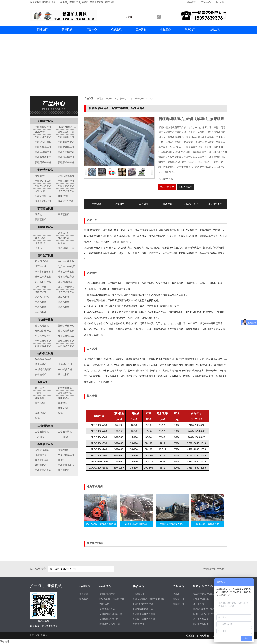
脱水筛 (38, 248)
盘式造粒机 (64, 470)
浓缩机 (38, 393)
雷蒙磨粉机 (41, 220)
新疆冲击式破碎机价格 (144, 614)
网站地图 (221, 2)
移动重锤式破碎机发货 (208, 524)
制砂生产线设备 (66, 191)
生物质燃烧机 (65, 432)
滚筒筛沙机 (41, 191)
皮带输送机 (41, 375)
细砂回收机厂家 (66, 248)
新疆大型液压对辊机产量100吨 (148, 599)
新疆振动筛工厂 (43, 157)
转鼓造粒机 (41, 465)
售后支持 (84, 594)
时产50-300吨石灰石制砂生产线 (209, 609)
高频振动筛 (64, 398)
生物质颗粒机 (45, 426)
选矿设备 (43, 382)
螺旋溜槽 (40, 398)
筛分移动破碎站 (66, 326)
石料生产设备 (45, 256)
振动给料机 (64, 375)
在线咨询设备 (186, 187)
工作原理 (144, 204)
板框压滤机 (41, 388)
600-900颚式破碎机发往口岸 (101, 524)
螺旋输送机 (41, 364)
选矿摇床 (63, 403)
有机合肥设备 (45, 444)
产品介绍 (96, 204)
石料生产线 (41, 287)
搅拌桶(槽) (41, 403)
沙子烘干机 (41, 243)
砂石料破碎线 (65, 282)
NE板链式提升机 (43, 370)
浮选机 (38, 418)
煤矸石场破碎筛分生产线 (172, 524)
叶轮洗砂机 (41, 176)
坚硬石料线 (64, 297)
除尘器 (61, 243)
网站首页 (191, 2)
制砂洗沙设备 (45, 170)
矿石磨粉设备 (45, 209)
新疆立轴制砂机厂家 (143, 609)
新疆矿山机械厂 (105, 99)
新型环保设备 (45, 227)
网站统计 (5, 642)
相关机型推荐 (215, 204)
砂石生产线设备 (66, 272)
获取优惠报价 (167, 187)
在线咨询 (215, 30)
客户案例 (141, 30)
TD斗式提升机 (65, 370)
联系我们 (190, 30)
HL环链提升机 (65, 364)
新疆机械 (67, 30)
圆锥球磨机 (41, 413)
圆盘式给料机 (65, 393)
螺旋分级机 (64, 408)
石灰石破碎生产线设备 (204, 594)
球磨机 (38, 215)
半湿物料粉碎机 (66, 455)
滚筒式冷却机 (42, 450)
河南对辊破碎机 (43, 127)
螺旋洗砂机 (64, 196)
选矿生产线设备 (43, 277)
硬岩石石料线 (42, 297)
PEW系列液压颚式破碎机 (112, 599)
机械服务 (166, 30)
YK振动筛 (40, 132)
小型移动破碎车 (43, 336)
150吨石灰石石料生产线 (205, 614)
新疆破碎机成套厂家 (110, 624)
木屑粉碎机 (41, 437)
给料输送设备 (45, 354)
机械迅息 (116, 30)
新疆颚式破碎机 (66, 163)
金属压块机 (41, 238)
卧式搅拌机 (64, 450)
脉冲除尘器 (64, 238)
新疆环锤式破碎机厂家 (111, 614)
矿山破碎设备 (45, 121)
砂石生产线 (41, 267)
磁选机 (61, 413)
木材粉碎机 (64, 437)
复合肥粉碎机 (42, 460)
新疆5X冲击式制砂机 (143, 604)
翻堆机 (61, 460)
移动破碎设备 (45, 320)
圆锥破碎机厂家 (66, 132)
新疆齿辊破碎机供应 (110, 619)
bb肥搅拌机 (41, 455)
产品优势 (120, 204)
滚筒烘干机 (64, 233)
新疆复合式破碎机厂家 (144, 619)
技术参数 (168, 204)
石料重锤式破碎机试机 (136, 524)
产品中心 (206, 2)
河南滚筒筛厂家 (43, 196)
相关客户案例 (191, 204)
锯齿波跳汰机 (65, 388)
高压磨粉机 (64, 215)
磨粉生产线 (41, 292)
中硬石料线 (41, 302)
